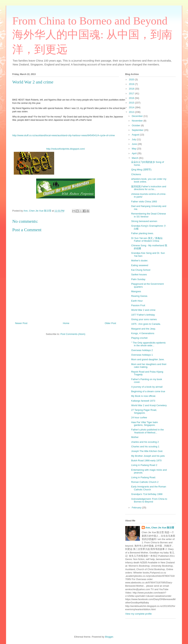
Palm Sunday (138, 279)
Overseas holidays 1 (142, 355)
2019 (132, 84)
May (134, 149)
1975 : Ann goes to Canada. (146, 324)
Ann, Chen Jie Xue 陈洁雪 (160, 528)
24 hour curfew (139, 417)
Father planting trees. (142, 233)
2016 (132, 98)
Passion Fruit (138, 305)
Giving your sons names (144, 319)
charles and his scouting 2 (145, 442)
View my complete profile (138, 614)
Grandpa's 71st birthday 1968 (147, 494)
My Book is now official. (143, 396)
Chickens (136, 174)
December (138, 116)
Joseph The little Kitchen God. (147, 451)
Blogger (109, 637)
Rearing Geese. (139, 296)
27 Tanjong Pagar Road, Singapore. (144, 411)
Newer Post (21, 323)
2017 (132, 93)
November (138, 121)
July (134, 139)
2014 (132, 107)
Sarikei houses (139, 274)
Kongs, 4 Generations (143, 333)
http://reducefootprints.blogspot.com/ (66, 149)
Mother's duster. (140, 261)
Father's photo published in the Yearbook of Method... (147, 431)
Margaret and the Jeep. (143, 329)
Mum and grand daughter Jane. (148, 359)
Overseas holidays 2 (142, 350)
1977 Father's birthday (143, 315)
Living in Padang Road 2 (144, 465)
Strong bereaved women (144, 221)
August (136, 135)
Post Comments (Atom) (73, 334)
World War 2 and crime (143, 310)
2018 (132, 89)
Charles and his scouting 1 (145, 447)
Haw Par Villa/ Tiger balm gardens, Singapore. (144, 424)
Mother (135, 437)
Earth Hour (137, 301)
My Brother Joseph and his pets (148, 456)
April (135, 153)
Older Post (110, 323)
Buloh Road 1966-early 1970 (146, 460)
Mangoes (136, 291)
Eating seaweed (140, 265)
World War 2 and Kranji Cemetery (149, 405)
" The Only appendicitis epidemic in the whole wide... (148, 344)
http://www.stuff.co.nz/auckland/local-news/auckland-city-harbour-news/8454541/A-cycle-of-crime (64, 135)
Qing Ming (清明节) (141, 170)
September (138, 130)
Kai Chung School (141, 270)
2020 (132, 79)
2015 (132, 103)
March (135, 158)
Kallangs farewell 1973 (143, 401)
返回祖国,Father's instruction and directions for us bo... (149, 188)
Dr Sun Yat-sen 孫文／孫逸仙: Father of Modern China (147, 240)
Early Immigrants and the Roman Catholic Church (149, 488)
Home (66, 323)
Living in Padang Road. (143, 477)
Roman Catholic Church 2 (145, 482)
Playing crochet (139, 338)
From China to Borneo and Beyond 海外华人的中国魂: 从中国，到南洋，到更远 (92, 35)
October (136, 125)
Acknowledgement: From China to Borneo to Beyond (149, 500)
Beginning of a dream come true (148, 391)
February (137, 508)
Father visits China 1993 (144, 202)
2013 (132, 112)
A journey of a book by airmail (147, 387)
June (135, 144)
